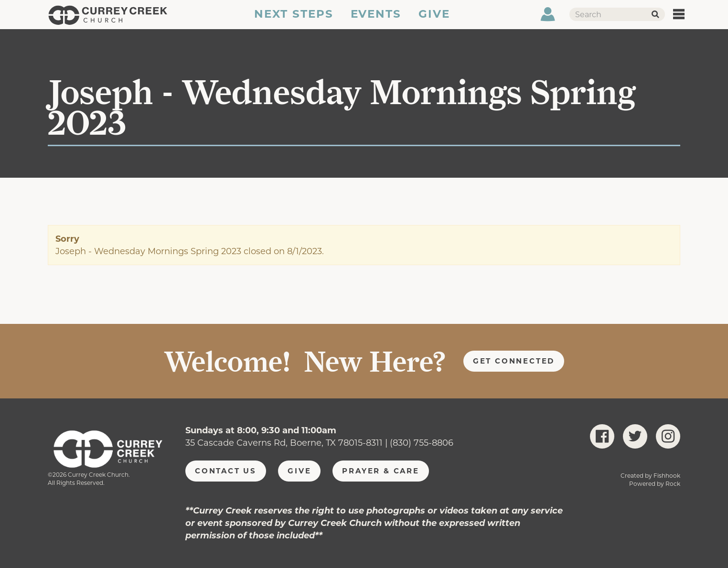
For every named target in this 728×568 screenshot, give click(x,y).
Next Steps (293, 21)
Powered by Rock (655, 484)
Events (376, 21)
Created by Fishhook (650, 476)
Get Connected (514, 361)
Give (435, 21)
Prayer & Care (381, 471)
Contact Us (226, 471)
